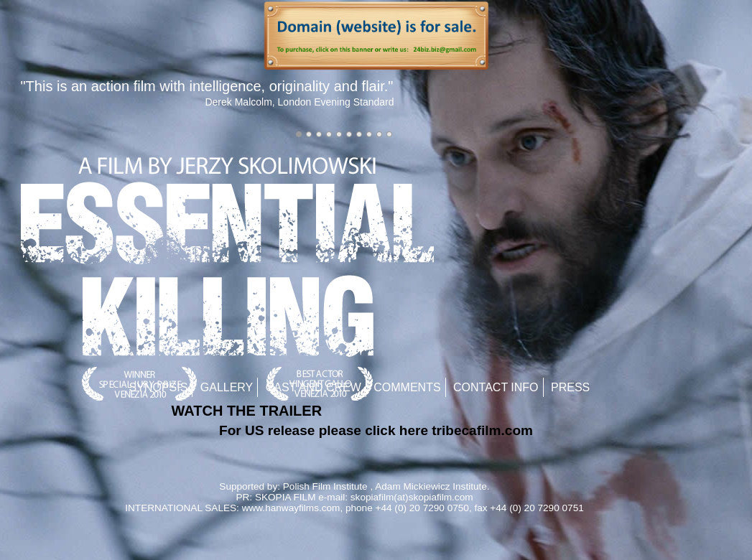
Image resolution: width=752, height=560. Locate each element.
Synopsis (159, 387)
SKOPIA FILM (286, 497)
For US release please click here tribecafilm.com (376, 430)
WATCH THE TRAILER (247, 411)
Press (570, 387)
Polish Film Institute (325, 486)
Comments (407, 387)
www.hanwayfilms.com (291, 508)
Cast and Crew (314, 387)
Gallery (227, 387)
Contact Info (496, 387)
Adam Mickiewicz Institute (431, 486)
